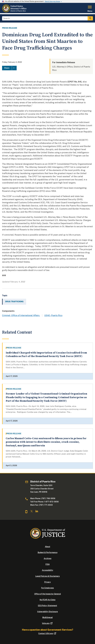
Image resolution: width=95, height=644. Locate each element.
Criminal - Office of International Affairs (21, 315)
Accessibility (48, 570)
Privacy (48, 582)
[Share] (9, 68)
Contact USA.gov (48, 633)
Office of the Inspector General (48, 594)
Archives (48, 558)
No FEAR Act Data (48, 600)
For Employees (48, 588)
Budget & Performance (48, 552)
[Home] (15, 12)
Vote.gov (48, 623)
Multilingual (48, 617)
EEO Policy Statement (48, 606)
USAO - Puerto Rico (53, 315)
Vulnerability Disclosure (48, 612)
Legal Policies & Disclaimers (48, 576)
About (48, 547)
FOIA (48, 564)
